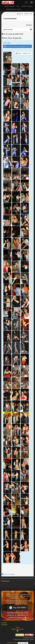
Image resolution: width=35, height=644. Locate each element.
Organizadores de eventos (14, 9)
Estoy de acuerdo (23, 643)
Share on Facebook (8, 574)
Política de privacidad (17, 629)
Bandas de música (27, 6)
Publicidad (4, 625)
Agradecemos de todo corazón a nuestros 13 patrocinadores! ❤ (17, 615)
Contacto (4, 623)
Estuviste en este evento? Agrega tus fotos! (17, 46)
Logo (17, 627)
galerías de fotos (17, 29)
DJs (18, 6)
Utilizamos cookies (12, 643)
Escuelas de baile (9, 6)
